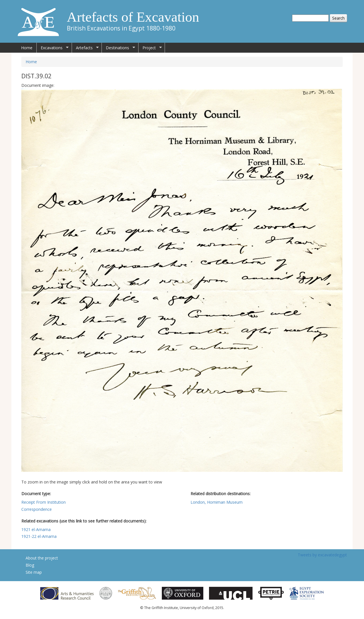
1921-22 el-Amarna (39, 536)
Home (27, 48)
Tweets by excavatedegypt (322, 555)
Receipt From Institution (44, 502)
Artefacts (85, 48)
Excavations (53, 48)
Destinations (118, 48)
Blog (30, 565)
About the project (42, 558)
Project (150, 48)
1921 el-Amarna (36, 529)
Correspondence (37, 509)
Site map (34, 572)
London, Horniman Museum (217, 502)
